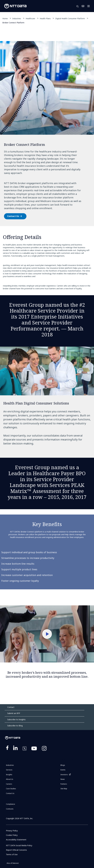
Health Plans (45, 18)
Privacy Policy (12, 831)
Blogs (63, 765)
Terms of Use (12, 854)
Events (63, 770)
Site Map (64, 789)
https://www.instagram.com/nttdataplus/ (44, 749)
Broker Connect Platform (13, 22)
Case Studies (11, 789)
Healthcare (30, 18)
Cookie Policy (12, 835)
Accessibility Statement (16, 840)
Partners (64, 784)
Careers (9, 784)
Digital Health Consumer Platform (70, 18)
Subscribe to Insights (16, 719)
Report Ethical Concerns (16, 850)
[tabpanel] (47, 134)
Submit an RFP (14, 713)
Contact (11, 707)
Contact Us (83, 6)
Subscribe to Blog (15, 726)
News (63, 779)
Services (9, 770)
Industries (17, 18)
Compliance (11, 804)
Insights (9, 775)
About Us (10, 779)
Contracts (10, 809)
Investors (64, 775)
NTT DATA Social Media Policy (19, 845)
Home (5, 18)
